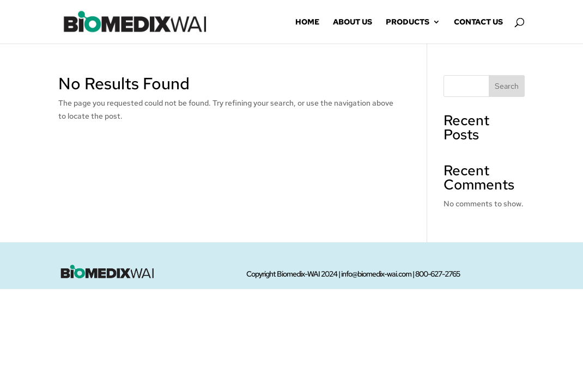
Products (408, 22)
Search (507, 86)
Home (307, 22)
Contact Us (478, 22)
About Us (353, 22)
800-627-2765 (438, 274)
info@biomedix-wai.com (376, 274)
